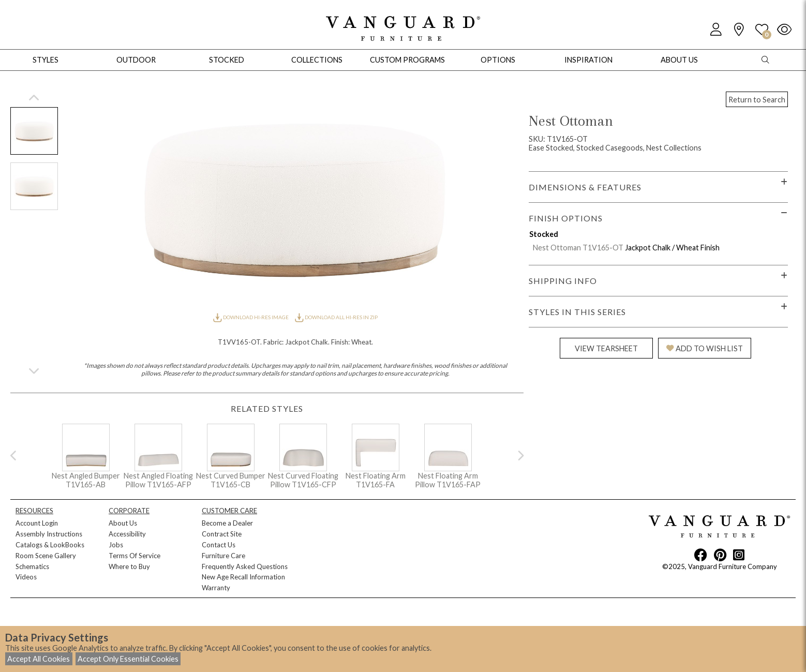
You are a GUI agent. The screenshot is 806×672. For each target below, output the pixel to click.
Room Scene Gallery (46, 556)
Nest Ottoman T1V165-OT (578, 248)
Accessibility (127, 534)
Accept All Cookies (39, 659)
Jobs (116, 545)
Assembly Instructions (49, 534)
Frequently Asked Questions (245, 566)
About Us (123, 523)
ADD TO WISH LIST (705, 348)
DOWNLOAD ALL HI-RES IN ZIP (336, 317)
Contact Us (219, 545)
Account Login (37, 523)
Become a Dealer (227, 523)
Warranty (216, 588)
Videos (26, 577)
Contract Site (222, 534)
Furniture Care (223, 556)
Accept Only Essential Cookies (128, 659)
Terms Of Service (135, 556)
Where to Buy (129, 566)
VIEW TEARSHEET (606, 348)
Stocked (227, 60)
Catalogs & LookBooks (50, 545)
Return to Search (757, 100)
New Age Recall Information (243, 577)
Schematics (32, 566)
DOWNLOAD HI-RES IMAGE (251, 317)
